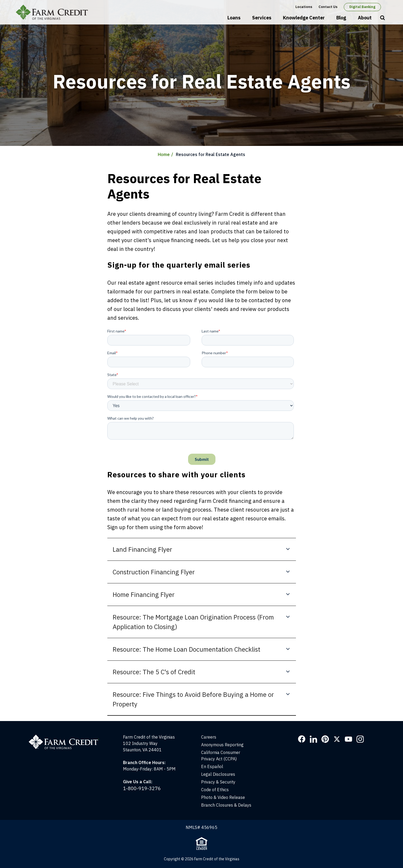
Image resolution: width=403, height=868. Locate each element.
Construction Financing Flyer (154, 572)
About (365, 18)
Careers (209, 737)
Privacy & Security (218, 782)
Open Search (383, 18)
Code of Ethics (215, 790)
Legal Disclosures (218, 774)
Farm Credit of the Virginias (54, 12)
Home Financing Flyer (144, 595)
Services (262, 18)
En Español (212, 766)
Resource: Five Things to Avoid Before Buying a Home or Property (193, 699)
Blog (341, 18)
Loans (234, 18)
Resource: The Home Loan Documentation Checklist (186, 649)
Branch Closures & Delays (226, 805)
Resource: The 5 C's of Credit (154, 672)
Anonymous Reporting (222, 745)
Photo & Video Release (223, 797)
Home (164, 154)
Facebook (302, 739)
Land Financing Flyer (142, 549)
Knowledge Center (304, 18)
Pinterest (325, 739)
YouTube (349, 739)
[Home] (67, 737)
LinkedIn (313, 739)
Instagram (360, 739)
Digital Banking (362, 7)
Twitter (337, 739)
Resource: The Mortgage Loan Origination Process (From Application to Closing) (193, 622)
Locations (304, 7)
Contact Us (328, 7)
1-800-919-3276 (142, 788)
